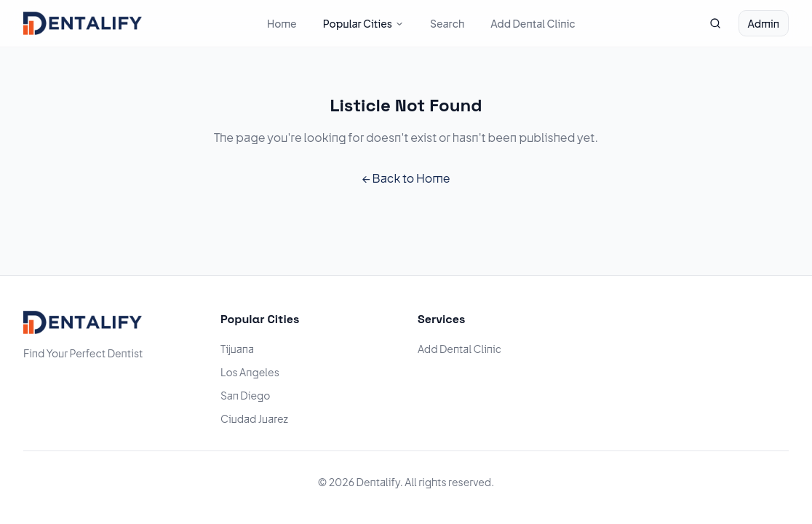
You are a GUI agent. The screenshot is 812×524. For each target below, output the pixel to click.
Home (282, 23)
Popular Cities (363, 23)
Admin (764, 23)
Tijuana (237, 349)
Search (447, 23)
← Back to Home (406, 178)
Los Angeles (250, 372)
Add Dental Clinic (533, 23)
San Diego (246, 395)
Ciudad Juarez (254, 418)
